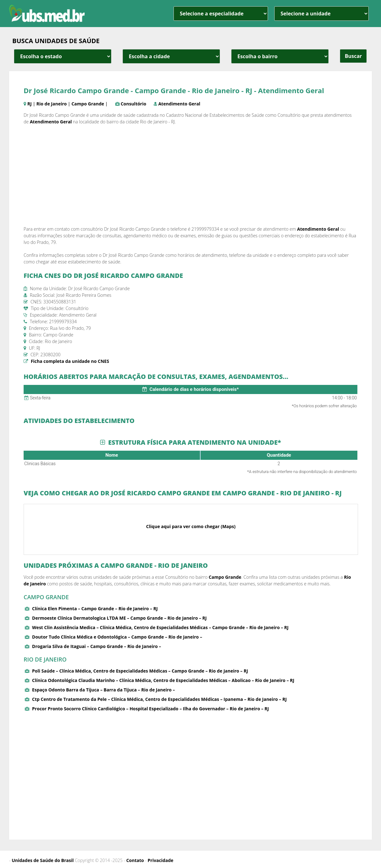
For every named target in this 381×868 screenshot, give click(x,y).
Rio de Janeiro (52, 104)
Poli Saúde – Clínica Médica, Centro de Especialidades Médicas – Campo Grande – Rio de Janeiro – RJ (140, 671)
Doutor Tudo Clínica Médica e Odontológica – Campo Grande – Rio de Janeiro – (117, 637)
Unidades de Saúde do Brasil (43, 860)
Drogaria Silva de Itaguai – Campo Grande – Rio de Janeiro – (97, 646)
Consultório (133, 104)
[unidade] (321, 14)
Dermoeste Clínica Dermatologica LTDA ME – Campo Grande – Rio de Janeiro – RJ (119, 618)
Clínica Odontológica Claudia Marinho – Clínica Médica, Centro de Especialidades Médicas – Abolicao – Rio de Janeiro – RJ (163, 680)
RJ (30, 104)
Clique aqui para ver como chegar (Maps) (191, 526)
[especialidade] (221, 14)
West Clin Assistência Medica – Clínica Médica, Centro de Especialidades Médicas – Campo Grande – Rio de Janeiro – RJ (160, 627)
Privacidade (161, 860)
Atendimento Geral (179, 104)
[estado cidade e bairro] (63, 56)
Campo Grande (88, 104)
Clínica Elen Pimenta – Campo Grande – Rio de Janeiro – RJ (95, 609)
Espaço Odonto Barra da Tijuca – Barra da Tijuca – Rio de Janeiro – (104, 690)
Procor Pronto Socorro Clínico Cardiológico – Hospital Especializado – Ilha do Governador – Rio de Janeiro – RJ (151, 709)
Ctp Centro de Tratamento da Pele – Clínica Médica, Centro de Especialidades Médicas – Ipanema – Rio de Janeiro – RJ (159, 699)
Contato (135, 860)
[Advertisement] (190, 175)
